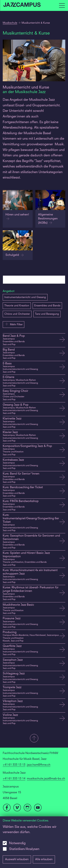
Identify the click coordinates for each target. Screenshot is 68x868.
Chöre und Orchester (17, 314)
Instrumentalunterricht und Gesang (25, 297)
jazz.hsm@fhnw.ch (39, 765)
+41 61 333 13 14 (14, 779)
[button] (34, 739)
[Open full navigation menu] (62, 5)
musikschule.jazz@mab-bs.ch (46, 779)
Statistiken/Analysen (24, 849)
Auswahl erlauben (17, 859)
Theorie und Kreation (17, 306)
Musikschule (10, 23)
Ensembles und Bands (47, 306)
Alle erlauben (44, 859)
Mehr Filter (14, 324)
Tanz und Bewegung (47, 314)
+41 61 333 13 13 (14, 765)
